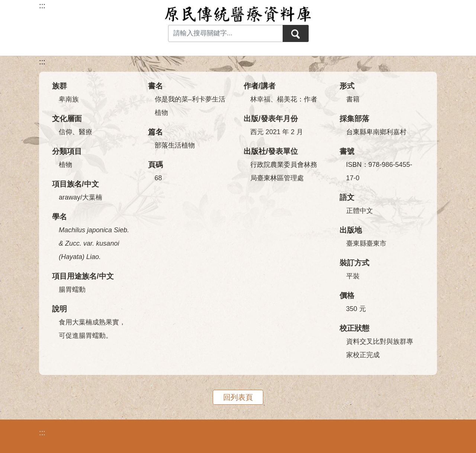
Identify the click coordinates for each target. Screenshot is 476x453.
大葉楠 (92, 197)
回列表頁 (238, 397)
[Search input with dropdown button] (225, 33)
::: (42, 62)
